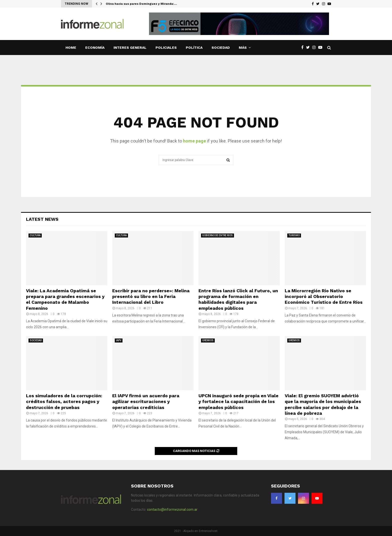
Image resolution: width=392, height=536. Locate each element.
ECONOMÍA (95, 47)
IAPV (119, 340)
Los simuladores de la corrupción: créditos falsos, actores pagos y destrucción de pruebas (64, 401)
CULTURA (35, 235)
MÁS (243, 47)
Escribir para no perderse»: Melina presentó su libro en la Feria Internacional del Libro (151, 296)
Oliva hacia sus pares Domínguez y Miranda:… (141, 4)
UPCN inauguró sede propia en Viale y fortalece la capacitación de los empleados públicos (238, 401)
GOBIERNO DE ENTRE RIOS (217, 235)
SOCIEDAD (221, 47)
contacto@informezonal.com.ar (172, 509)
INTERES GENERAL (130, 47)
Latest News (42, 219)
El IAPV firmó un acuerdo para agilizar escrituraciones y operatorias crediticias (146, 401)
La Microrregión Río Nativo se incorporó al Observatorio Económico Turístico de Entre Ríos (324, 296)
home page (194, 141)
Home (71, 47)
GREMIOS (208, 340)
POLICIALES (166, 47)
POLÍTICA (194, 47)
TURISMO (294, 235)
